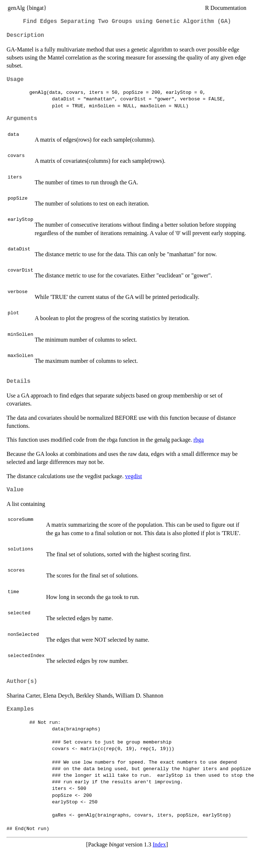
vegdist (133, 476)
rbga (199, 440)
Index (159, 844)
